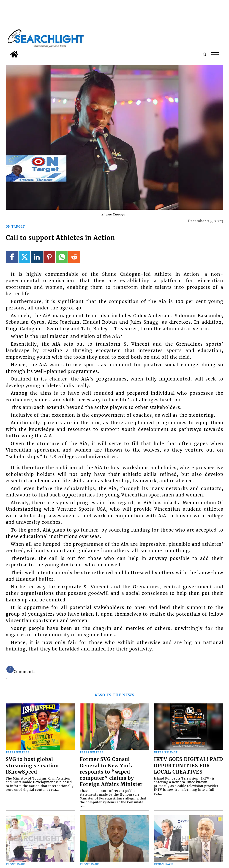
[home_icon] (14, 54)
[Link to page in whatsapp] (62, 257)
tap (215, 54)
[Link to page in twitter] (24, 257)
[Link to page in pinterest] (49, 257)
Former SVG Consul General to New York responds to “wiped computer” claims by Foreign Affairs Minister (111, 772)
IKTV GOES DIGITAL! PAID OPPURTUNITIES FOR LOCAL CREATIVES (188, 766)
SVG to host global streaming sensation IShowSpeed (32, 766)
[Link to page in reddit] (74, 257)
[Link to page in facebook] (12, 257)
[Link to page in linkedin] (37, 257)
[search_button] (204, 54)
